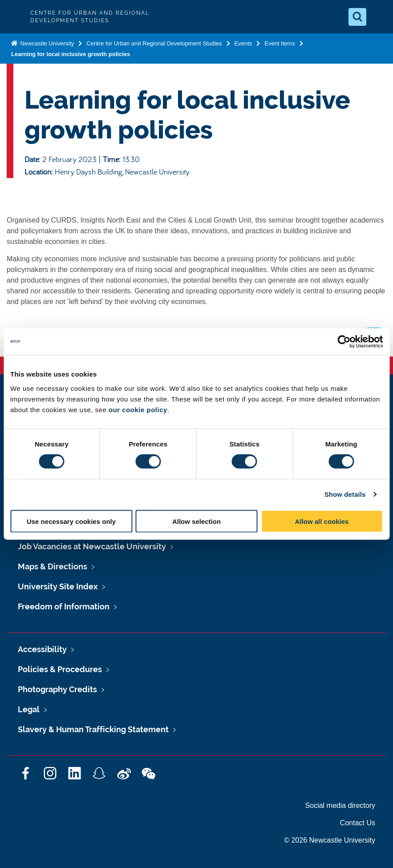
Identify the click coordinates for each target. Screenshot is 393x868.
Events (243, 43)
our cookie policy (138, 409)
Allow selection (196, 521)
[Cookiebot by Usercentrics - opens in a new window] (344, 342)
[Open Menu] (379, 17)
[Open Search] (357, 17)
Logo (14, 17)
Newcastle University (46, 43)
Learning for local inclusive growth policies (71, 54)
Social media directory (340, 805)
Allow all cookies (322, 521)
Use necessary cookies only (71, 521)
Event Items (280, 43)
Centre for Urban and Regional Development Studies (154, 43)
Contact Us (358, 823)
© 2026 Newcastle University (330, 840)
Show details (345, 494)
